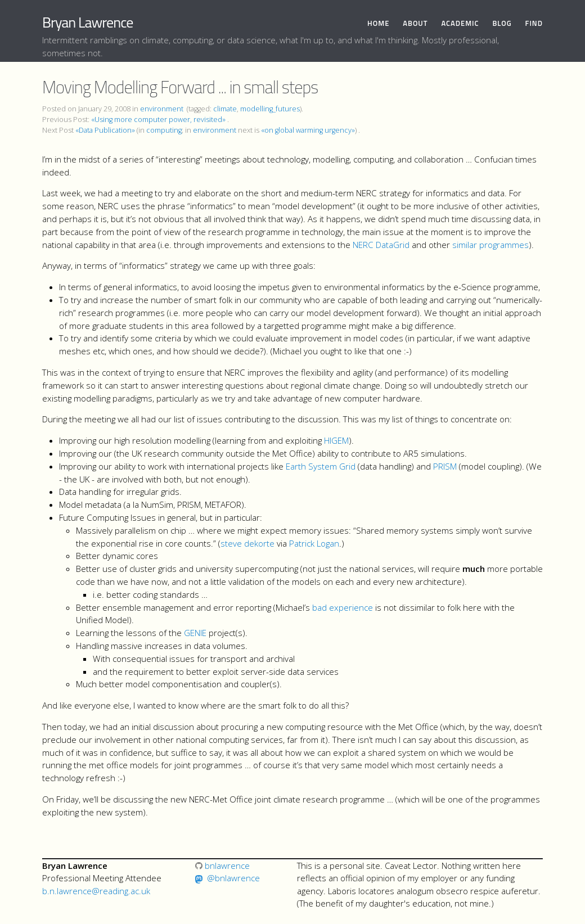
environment (162, 109)
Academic (460, 23)
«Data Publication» (105, 130)
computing (164, 130)
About (415, 23)
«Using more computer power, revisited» (158, 120)
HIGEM (336, 440)
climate (225, 109)
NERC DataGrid (381, 245)
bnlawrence (222, 866)
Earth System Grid (321, 466)
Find (534, 23)
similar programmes (490, 245)
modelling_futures (270, 109)
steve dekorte (247, 543)
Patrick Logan (314, 543)
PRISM (445, 466)
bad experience (343, 607)
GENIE (195, 633)
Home (378, 23)
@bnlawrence (233, 878)
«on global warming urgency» (308, 130)
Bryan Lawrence (87, 22)
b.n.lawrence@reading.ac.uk (96, 891)
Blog (502, 23)
